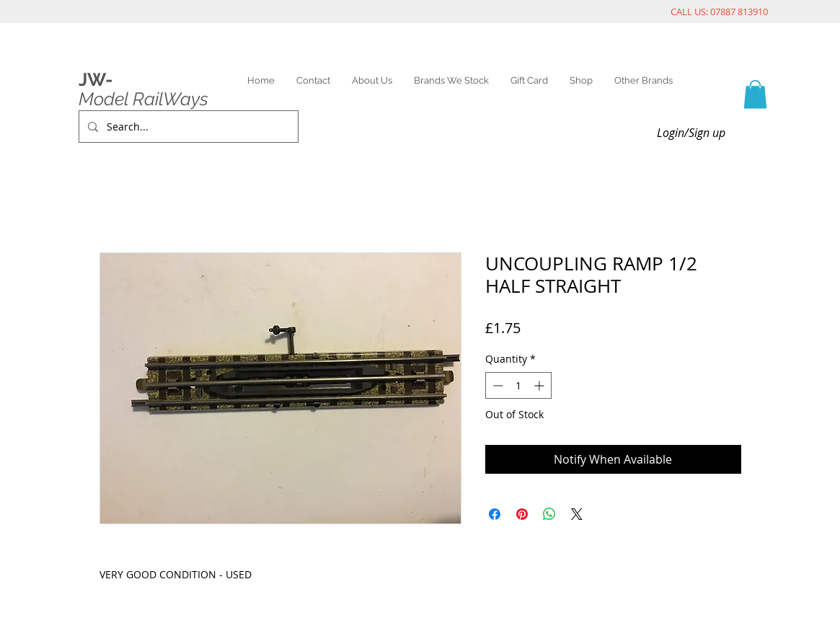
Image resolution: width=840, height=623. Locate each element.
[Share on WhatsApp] (549, 514)
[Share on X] (577, 514)
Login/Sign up (691, 133)
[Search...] (187, 127)
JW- (96, 79)
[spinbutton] (518, 385)
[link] (755, 94)
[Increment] (540, 385)
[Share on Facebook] (495, 514)
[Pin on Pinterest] (522, 514)
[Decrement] (496, 385)
